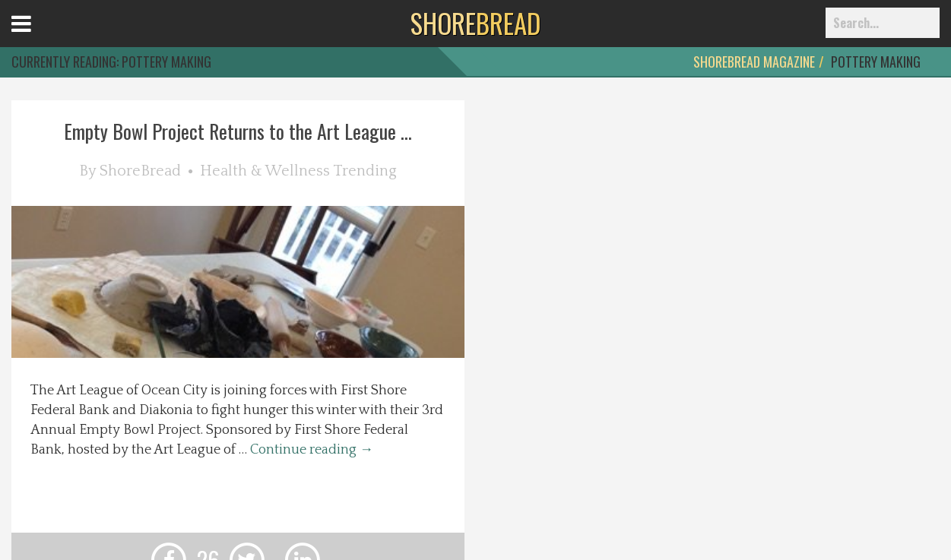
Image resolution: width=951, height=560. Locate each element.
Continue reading (312, 450)
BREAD (476, 23)
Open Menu (40, 38)
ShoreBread (140, 171)
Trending (365, 171)
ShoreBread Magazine (754, 62)
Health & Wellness (265, 171)
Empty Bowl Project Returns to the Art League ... (238, 131)
